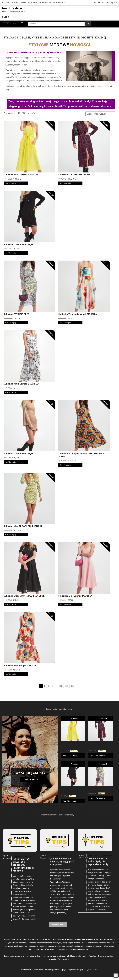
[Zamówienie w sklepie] (100, 115)
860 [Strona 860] (72, 687)
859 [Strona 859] (67, 687)
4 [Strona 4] (52, 687)
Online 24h (99, 3)
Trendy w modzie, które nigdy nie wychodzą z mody (98, 928)
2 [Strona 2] (45, 687)
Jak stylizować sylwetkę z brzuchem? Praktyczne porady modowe (24, 938)
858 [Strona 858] (61, 687)
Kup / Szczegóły (11, 184)
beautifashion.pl (17, 9)
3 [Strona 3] (48, 687)
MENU (5, 18)
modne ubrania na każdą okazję (14, 12)
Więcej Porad (58, 927)
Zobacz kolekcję (30, 780)
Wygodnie (112, 3)
